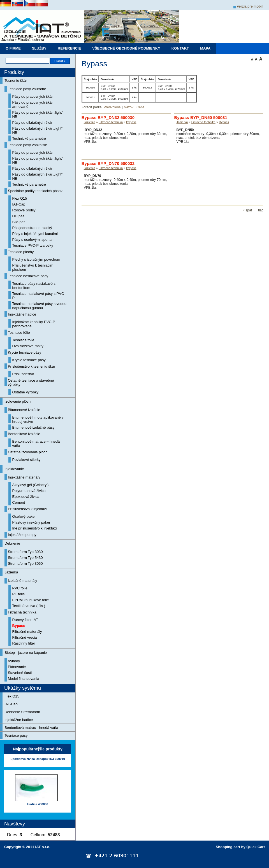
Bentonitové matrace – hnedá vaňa (36, 444)
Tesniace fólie (19, 333)
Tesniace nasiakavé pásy (28, 276)
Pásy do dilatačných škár (33, 123)
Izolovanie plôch (18, 401)
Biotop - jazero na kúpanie (26, 653)
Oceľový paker (24, 516)
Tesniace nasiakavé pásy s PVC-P (39, 296)
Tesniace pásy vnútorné (27, 89)
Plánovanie (17, 667)
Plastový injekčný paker (31, 522)
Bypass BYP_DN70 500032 (108, 163)
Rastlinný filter (24, 643)
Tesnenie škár (16, 81)
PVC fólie (20, 588)
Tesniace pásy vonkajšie (27, 145)
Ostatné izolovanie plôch (28, 452)
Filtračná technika (31, 40)
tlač (261, 210)
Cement (19, 502)
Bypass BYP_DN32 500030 (108, 117)
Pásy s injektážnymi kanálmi (35, 234)
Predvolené (112, 107)
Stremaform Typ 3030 (25, 552)
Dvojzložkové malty (28, 346)
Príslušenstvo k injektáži (27, 509)
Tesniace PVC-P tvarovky (33, 245)
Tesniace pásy (16, 735)
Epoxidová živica (26, 497)
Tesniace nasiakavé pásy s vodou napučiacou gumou (39, 306)
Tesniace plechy (21, 252)
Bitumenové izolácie (24, 410)
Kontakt (180, 48)
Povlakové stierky (26, 460)
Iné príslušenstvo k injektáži (35, 528)
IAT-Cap (19, 204)
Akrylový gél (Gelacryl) (31, 485)
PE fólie (19, 594)
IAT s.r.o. (43, 847)
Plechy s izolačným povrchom (36, 259)
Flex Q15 (20, 198)
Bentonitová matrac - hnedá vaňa (31, 728)
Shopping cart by (240, 847)
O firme (13, 48)
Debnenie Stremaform (22, 712)
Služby (39, 48)
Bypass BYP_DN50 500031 (201, 117)
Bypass (19, 626)
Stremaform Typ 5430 (25, 558)
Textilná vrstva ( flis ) (29, 606)
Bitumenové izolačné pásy (33, 427)
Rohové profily (24, 210)
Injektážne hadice (22, 314)
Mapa (205, 48)
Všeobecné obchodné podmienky (126, 48)
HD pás (18, 216)
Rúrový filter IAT (25, 620)
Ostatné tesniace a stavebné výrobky (31, 382)
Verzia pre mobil (250, 6)
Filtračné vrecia (25, 637)
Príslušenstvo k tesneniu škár (32, 366)
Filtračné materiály (27, 632)
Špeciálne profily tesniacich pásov (35, 191)
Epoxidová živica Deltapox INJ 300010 (38, 759)
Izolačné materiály (23, 581)
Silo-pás (19, 222)
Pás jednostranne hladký (32, 228)
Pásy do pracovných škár (33, 96)
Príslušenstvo (23, 374)
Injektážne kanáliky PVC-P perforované (34, 324)
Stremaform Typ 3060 (25, 563)
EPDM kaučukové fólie (31, 600)
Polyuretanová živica (29, 491)
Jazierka (8, 40)
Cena (141, 107)
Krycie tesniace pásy (25, 352)
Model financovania (24, 679)
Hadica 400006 (38, 804)
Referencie (69, 48)
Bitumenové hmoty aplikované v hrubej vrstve (38, 419)
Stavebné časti (20, 673)
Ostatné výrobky (25, 392)
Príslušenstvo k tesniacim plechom (33, 267)
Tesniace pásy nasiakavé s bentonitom (34, 286)
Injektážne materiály (24, 477)
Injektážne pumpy (22, 535)
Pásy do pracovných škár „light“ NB (38, 115)
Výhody (14, 661)
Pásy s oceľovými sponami (34, 240)
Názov (129, 107)
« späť (247, 210)
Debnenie (12, 543)
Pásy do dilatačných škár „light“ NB (38, 130)
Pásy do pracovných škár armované (33, 104)
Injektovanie (14, 469)
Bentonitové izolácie (24, 434)
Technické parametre (29, 138)
